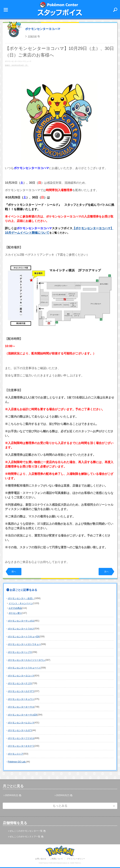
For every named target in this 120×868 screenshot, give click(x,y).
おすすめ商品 (15, 608)
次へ (106, 572)
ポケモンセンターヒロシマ (21, 723)
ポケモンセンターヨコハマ (43, 29)
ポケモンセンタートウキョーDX (24, 637)
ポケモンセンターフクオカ (21, 738)
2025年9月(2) (12, 795)
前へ (14, 572)
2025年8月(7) (63, 795)
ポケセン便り (15, 613)
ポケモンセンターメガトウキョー (24, 644)
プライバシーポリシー (76, 859)
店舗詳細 (32, 36)
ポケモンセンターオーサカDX (23, 715)
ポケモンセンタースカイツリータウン (27, 660)
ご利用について (56, 859)
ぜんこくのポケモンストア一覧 (25, 837)
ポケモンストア (16, 754)
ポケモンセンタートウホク (21, 629)
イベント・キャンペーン (21, 603)
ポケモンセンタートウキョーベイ (24, 668)
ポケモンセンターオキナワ (21, 746)
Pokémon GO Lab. (17, 762)
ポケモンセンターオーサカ (21, 707)
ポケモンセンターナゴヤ (20, 683)
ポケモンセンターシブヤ (20, 652)
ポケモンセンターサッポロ (21, 621)
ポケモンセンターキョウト (21, 699)
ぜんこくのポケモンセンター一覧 (26, 831)
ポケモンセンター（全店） (21, 598)
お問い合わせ (41, 859)
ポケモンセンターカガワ (20, 730)
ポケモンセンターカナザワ (21, 691)
